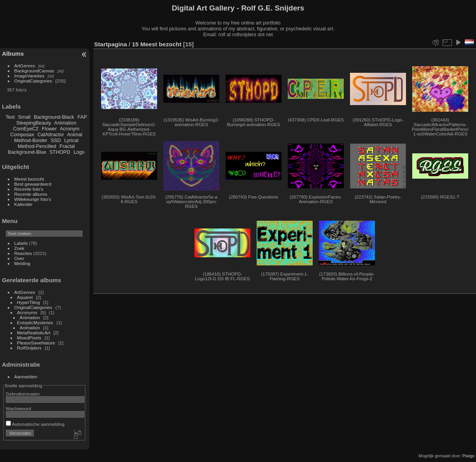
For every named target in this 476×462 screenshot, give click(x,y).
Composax (22, 134)
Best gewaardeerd (33, 184)
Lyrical (71, 140)
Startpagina (111, 44)
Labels (21, 243)
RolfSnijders (29, 348)
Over (19, 258)
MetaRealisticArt (34, 333)
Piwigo (468, 456)
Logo (79, 152)
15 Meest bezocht (157, 44)
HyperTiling (29, 302)
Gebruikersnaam (23, 394)
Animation (65, 123)
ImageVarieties (30, 76)
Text (10, 117)
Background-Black (54, 117)
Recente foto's (29, 189)
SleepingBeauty (34, 123)
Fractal (67, 146)
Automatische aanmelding (35, 424)
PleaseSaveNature (36, 343)
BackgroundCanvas (34, 71)
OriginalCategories (33, 81)
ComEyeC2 (26, 129)
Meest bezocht (29, 179)
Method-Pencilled (37, 146)
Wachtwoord (18, 408)
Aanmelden (26, 377)
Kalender (24, 204)
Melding (22, 263)
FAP (82, 117)
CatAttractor (51, 134)
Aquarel (25, 297)
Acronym (70, 129)
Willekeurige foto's (33, 199)
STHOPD (60, 152)
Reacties (23, 253)
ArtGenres (25, 66)
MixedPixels (29, 338)
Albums (13, 54)
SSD (56, 140)
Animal (74, 134)
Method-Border (31, 140)
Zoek (19, 248)
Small (24, 117)
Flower (49, 129)
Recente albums (31, 194)
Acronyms (27, 312)
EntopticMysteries (35, 322)
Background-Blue (27, 152)
